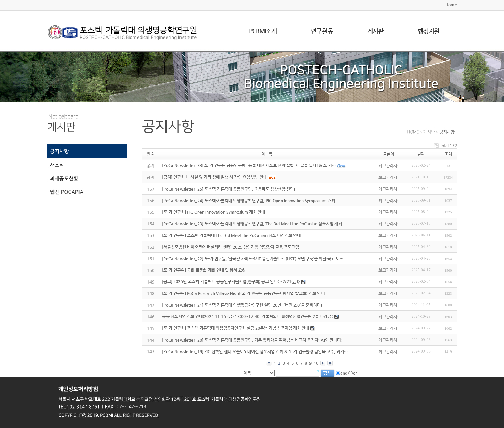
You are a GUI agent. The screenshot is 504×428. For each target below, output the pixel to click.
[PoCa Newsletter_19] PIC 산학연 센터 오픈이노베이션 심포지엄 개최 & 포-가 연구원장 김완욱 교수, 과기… (255, 351)
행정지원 (429, 31)
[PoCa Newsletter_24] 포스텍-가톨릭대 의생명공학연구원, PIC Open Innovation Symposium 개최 (249, 201)
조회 (448, 154)
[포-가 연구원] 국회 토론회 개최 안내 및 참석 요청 (204, 270)
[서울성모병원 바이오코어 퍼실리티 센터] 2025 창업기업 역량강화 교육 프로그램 (231, 247)
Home (451, 5)
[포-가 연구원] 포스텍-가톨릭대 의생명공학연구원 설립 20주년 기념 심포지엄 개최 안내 (236, 328)
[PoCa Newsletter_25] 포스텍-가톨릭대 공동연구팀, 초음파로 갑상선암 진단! (229, 189)
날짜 (421, 154)
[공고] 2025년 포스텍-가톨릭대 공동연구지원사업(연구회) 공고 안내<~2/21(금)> (231, 281)
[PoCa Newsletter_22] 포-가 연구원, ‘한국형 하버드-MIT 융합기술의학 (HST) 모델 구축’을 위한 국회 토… (253, 259)
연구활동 (322, 31)
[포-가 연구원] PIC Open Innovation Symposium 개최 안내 (214, 212)
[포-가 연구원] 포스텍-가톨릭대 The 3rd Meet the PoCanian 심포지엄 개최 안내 (231, 235)
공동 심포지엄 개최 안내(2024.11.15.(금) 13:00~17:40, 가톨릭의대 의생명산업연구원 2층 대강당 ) (248, 316)
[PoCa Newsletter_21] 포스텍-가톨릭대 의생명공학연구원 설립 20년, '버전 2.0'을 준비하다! (242, 305)
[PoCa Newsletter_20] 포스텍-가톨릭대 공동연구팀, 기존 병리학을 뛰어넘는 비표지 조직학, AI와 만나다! (252, 340)
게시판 (375, 31)
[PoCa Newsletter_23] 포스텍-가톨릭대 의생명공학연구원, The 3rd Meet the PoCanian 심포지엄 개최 (252, 224)
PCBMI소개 (263, 31)
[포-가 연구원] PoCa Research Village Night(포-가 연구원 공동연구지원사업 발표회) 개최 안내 (243, 293)
